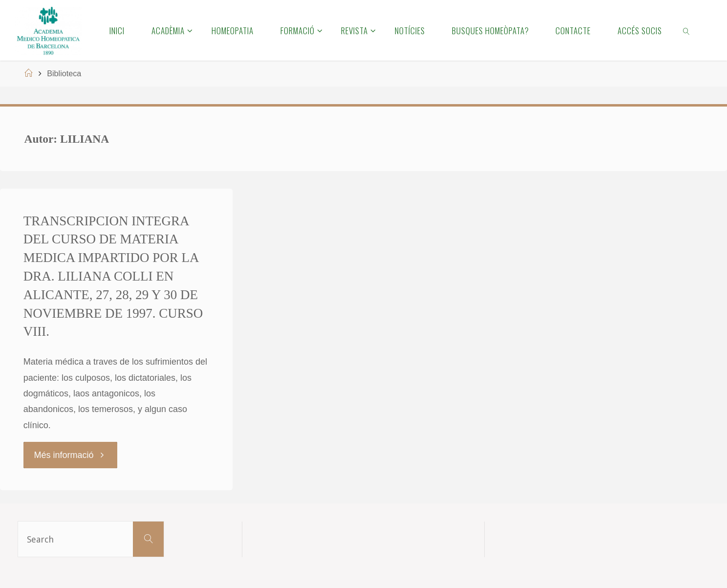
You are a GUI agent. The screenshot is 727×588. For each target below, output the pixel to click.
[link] (687, 30)
